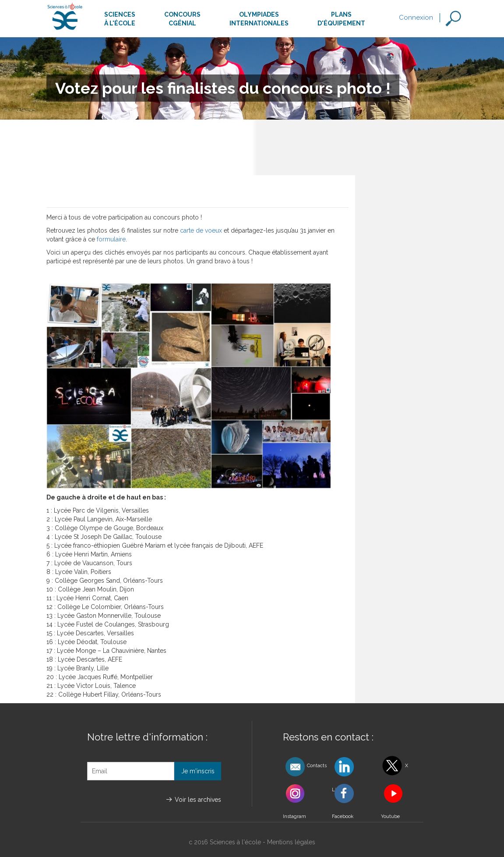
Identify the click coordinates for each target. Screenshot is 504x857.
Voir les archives (198, 800)
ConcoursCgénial (182, 19)
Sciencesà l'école (120, 19)
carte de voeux (201, 230)
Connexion (416, 18)
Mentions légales (291, 842)
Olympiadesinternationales (259, 19)
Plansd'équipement (341, 19)
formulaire (111, 239)
